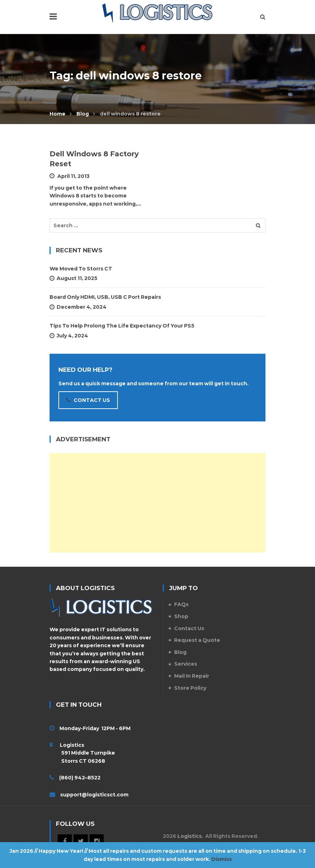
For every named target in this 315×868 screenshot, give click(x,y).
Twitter (81, 841)
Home (58, 114)
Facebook (65, 841)
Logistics (190, 836)
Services (186, 664)
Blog (83, 114)
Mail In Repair (192, 676)
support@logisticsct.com (94, 795)
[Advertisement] (157, 503)
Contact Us (189, 628)
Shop (181, 616)
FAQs (181, 604)
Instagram (97, 841)
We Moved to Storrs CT (81, 269)
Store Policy (190, 688)
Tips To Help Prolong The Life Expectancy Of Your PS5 (122, 326)
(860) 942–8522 (80, 778)
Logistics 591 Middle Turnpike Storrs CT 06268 (82, 753)
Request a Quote (197, 640)
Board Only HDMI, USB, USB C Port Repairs (105, 297)
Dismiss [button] (222, 859)
